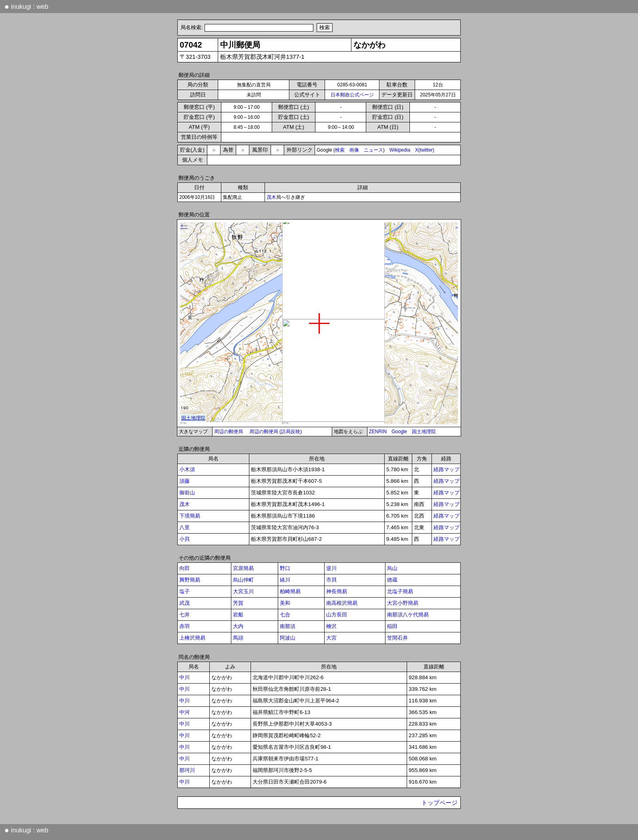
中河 (185, 712)
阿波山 (288, 638)
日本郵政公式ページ (352, 95)
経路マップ (446, 469)
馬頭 (238, 638)
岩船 (238, 615)
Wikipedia (400, 150)
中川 (185, 677)
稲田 (392, 626)
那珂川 (187, 770)
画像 (354, 150)
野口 (285, 568)
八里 (185, 527)
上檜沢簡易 (192, 638)
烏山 (392, 568)
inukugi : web (26, 6)
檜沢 (331, 626)
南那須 (288, 626)
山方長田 (337, 615)
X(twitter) (425, 150)
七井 (185, 615)
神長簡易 (337, 591)
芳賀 (238, 603)
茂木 (271, 197)
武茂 (185, 603)
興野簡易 (190, 580)
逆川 (331, 568)
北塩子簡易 (400, 591)
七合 (285, 615)
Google (399, 432)
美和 (285, 603)
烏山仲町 (243, 580)
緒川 (285, 580)
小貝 (185, 539)
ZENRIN (378, 432)
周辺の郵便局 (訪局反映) (276, 432)
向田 (185, 568)
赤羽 (185, 626)
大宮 (331, 638)
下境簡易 (190, 516)
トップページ (439, 803)
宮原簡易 (243, 568)
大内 (238, 626)
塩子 (185, 591)
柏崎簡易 (290, 591)
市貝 (331, 580)
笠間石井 (397, 638)
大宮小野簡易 (403, 603)
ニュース (373, 150)
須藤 (185, 481)
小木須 (187, 469)
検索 (340, 150)
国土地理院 (424, 432)
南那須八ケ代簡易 (408, 615)
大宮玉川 (243, 591)
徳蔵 (392, 580)
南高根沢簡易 (342, 603)
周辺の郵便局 (229, 432)
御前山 (187, 493)
